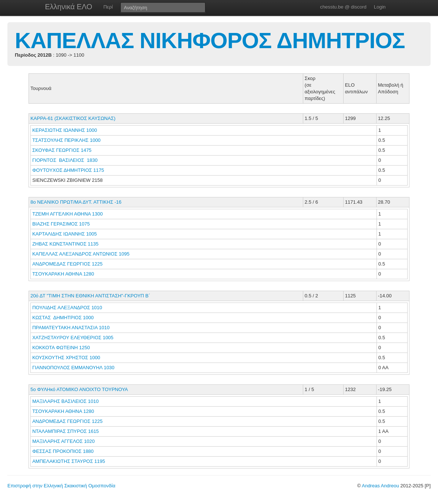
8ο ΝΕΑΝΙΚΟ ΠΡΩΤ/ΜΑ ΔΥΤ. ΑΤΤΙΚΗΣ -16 (76, 202)
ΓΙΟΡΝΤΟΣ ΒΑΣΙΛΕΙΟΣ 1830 (65, 160)
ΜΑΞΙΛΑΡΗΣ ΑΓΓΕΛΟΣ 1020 (63, 441)
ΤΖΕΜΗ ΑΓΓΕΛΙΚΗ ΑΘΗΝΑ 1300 (67, 214)
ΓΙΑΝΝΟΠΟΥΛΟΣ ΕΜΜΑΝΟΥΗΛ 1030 (73, 368)
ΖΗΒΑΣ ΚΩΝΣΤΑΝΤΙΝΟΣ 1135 (65, 244)
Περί (108, 7)
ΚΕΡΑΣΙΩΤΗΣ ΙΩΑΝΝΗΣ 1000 (65, 130)
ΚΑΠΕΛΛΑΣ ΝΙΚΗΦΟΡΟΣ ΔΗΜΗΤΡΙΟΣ (210, 41)
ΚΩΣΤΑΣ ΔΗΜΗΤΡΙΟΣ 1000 (63, 318)
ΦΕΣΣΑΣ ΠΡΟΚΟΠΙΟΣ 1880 (63, 451)
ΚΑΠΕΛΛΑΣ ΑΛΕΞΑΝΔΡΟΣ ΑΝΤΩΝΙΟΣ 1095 (81, 254)
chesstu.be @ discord (343, 7)
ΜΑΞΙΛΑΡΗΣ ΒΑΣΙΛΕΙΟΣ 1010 (65, 401)
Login (380, 7)
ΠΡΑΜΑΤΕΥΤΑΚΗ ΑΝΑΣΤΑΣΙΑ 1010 (71, 328)
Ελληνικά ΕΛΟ (69, 7)
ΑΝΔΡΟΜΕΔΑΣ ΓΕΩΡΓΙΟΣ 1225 (67, 264)
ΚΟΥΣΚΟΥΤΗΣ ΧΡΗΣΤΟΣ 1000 (66, 358)
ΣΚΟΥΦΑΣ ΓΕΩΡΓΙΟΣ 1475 (62, 150)
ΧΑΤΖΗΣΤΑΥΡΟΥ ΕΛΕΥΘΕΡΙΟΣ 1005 (73, 338)
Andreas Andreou (380, 486)
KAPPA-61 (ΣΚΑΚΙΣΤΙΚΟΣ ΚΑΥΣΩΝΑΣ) (73, 118)
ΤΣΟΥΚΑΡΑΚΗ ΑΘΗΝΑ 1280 (63, 274)
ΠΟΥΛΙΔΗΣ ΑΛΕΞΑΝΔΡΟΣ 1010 (67, 308)
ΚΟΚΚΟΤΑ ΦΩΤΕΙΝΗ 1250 (61, 348)
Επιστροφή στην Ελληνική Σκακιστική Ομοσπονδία (61, 486)
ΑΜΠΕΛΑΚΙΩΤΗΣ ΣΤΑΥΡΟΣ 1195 (69, 461)
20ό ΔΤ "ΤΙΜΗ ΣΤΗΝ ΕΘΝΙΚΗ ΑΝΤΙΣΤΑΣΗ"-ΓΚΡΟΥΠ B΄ (90, 296)
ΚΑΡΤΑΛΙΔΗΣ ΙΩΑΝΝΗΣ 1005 (64, 234)
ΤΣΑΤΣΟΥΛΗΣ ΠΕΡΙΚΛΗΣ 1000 (66, 140)
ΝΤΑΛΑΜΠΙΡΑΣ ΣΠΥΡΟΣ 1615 (66, 431)
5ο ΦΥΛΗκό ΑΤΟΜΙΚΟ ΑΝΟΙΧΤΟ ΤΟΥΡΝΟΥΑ (79, 389)
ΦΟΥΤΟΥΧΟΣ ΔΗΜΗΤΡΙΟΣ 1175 (68, 170)
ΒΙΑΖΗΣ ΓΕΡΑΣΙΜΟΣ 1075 (61, 224)
